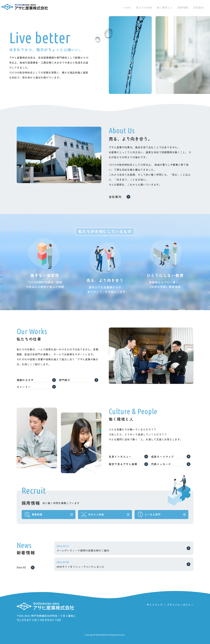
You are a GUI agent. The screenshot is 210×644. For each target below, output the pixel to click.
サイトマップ (155, 605)
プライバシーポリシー (180, 605)
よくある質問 (149, 517)
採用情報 (183, 7)
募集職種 (33, 517)
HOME (127, 7)
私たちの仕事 (144, 7)
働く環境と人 (165, 7)
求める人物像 (92, 517)
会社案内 (198, 7)
